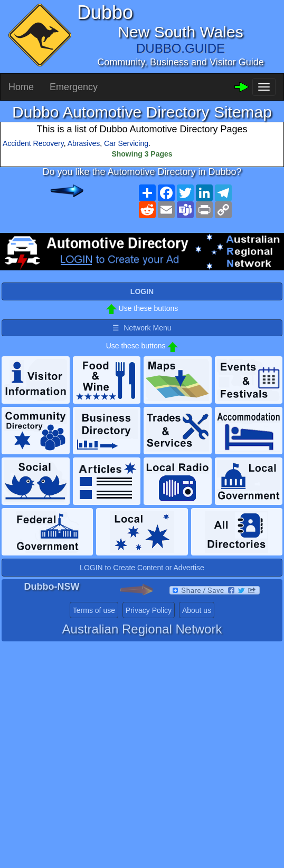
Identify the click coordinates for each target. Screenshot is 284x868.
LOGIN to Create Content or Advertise (142, 568)
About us (197, 610)
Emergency (74, 87)
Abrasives (84, 143)
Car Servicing (126, 143)
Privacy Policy (149, 610)
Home (21, 87)
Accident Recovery (33, 143)
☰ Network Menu (142, 328)
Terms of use (94, 610)
